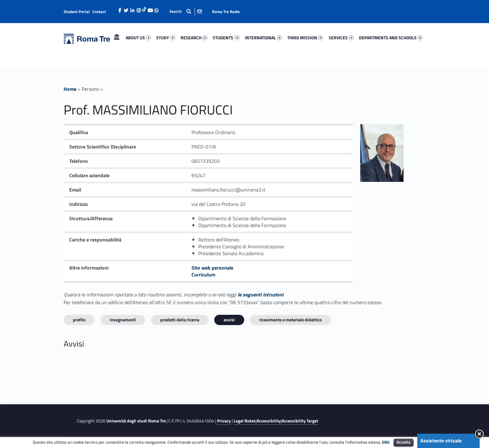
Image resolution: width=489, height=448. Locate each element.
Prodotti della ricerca (180, 320)
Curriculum (203, 275)
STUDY (166, 38)
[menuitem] (117, 38)
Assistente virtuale (441, 441)
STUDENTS (226, 38)
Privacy (224, 421)
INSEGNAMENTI (123, 320)
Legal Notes (245, 421)
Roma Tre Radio (226, 12)
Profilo (79, 320)
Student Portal (77, 12)
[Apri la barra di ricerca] (186, 11)
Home (117, 38)
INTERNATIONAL (263, 38)
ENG (386, 442)
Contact (99, 12)
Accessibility (269, 421)
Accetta (404, 442)
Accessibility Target (300, 421)
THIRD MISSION (305, 38)
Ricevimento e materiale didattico (290, 320)
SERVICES (341, 38)
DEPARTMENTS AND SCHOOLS (391, 38)
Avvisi (229, 320)
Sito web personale (212, 268)
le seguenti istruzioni (261, 295)
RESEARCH (194, 38)
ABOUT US (138, 38)
